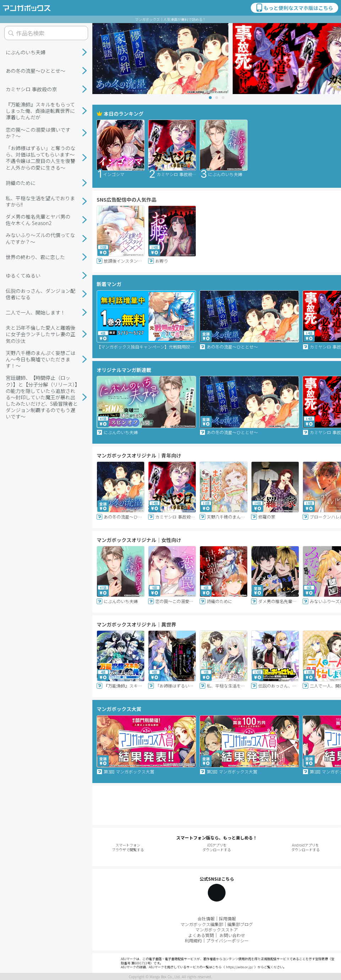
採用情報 (227, 918)
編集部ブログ (240, 924)
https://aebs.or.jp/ (240, 967)
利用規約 (193, 940)
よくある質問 (201, 935)
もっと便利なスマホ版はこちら (294, 8)
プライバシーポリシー (227, 940)
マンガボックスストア (217, 929)
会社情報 (206, 918)
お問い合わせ (232, 935)
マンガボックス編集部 (202, 924)
